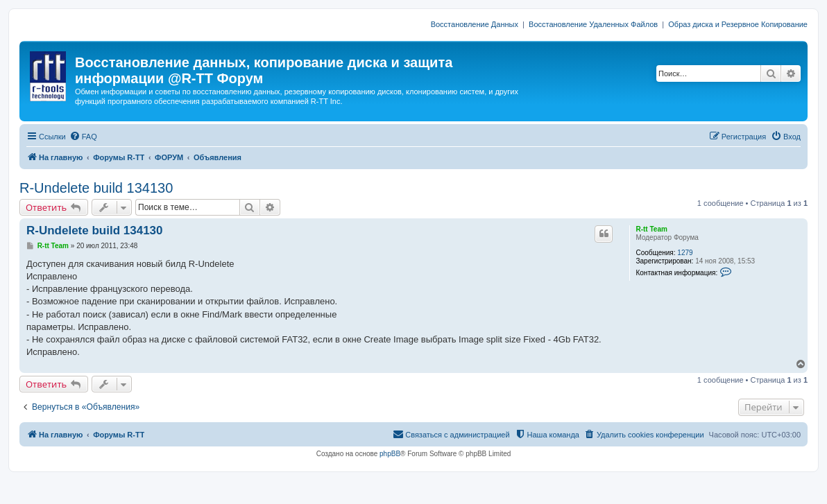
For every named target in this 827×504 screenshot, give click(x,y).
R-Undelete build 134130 (96, 188)
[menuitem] (83, 137)
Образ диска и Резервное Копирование (738, 24)
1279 (685, 253)
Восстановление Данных (475, 24)
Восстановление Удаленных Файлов (593, 24)
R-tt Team (651, 229)
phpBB (390, 454)
